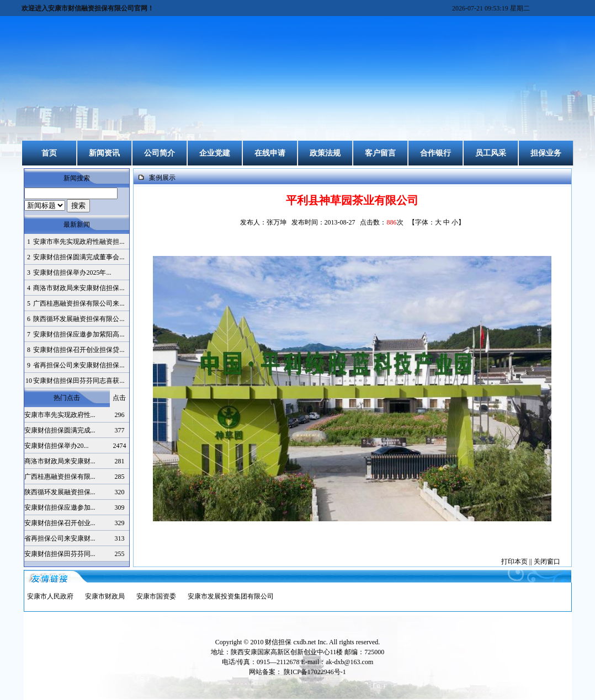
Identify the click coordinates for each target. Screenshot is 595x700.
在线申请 (270, 153)
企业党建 (215, 153)
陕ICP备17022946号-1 (315, 672)
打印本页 (514, 562)
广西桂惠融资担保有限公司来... (79, 303)
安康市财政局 (105, 596)
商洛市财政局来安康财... (60, 461)
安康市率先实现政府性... (60, 415)
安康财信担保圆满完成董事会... (79, 257)
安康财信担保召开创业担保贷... (79, 350)
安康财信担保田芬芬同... (60, 554)
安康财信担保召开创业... (60, 523)
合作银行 (435, 153)
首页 (49, 153)
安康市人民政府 (50, 596)
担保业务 (546, 153)
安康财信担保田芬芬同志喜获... (79, 381)
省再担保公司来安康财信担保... (79, 365)
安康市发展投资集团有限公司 (231, 596)
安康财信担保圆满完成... (60, 430)
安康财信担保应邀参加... (60, 507)
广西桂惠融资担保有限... (60, 477)
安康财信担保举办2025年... (72, 272)
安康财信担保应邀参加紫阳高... (79, 334)
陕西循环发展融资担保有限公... (79, 319)
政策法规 (325, 153)
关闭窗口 (547, 562)
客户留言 (380, 153)
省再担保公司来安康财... (60, 538)
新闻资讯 (104, 153)
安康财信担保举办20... (57, 446)
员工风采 (491, 153)
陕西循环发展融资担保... (60, 492)
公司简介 (160, 153)
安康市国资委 (156, 596)
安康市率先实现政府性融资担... (79, 242)
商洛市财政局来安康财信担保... (79, 288)
